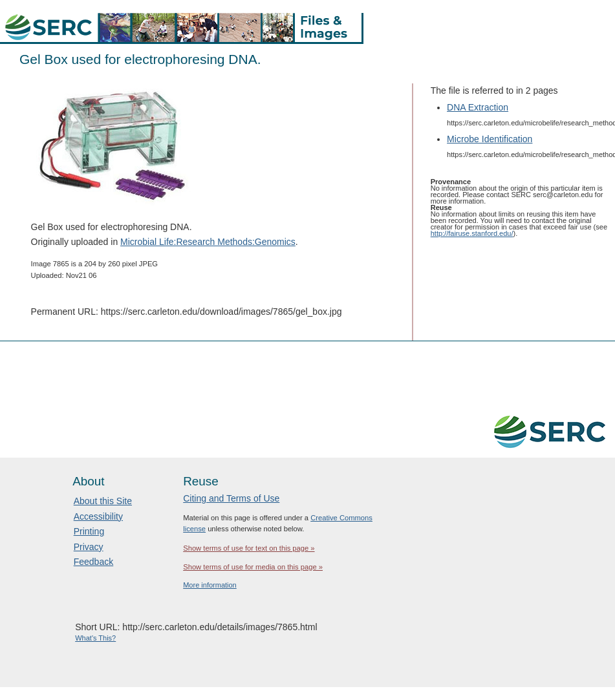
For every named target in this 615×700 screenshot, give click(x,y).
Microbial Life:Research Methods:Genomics (208, 242)
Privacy (89, 547)
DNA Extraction (478, 107)
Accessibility (98, 516)
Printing (89, 531)
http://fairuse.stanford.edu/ (472, 233)
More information (210, 585)
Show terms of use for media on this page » (253, 567)
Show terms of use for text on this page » (249, 548)
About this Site (103, 501)
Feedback (93, 562)
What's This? (95, 638)
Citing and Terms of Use (231, 498)
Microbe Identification (490, 139)
